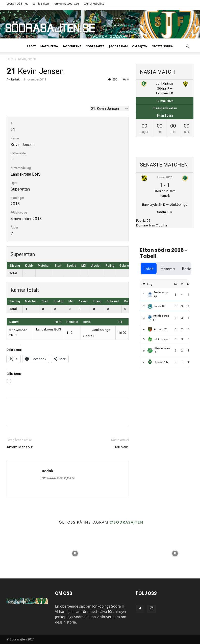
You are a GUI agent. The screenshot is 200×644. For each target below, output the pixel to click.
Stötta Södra (162, 46)
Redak (15, 79)
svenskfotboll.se (94, 3)
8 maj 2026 (165, 177)
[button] (187, 46)
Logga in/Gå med (18, 3)
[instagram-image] (25, 553)
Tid (120, 322)
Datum (14, 322)
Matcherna (49, 46)
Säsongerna (72, 46)
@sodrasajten (127, 522)
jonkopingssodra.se (66, 3)
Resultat (72, 322)
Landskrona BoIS (26, 174)
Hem (10, 59)
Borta (87, 322)
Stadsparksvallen (165, 108)
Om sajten (140, 46)
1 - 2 (69, 333)
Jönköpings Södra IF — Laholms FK (165, 88)
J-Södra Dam (118, 46)
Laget (32, 46)
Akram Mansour (20, 447)
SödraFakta (95, 46)
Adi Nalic (122, 447)
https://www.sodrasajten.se (58, 478)
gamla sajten (41, 3)
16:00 (122, 333)
